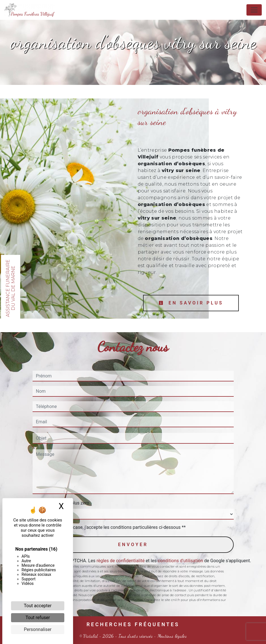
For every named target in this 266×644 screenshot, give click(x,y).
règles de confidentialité (121, 561)
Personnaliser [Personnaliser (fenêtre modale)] (38, 629)
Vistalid (91, 636)
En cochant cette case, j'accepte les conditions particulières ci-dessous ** (112, 527)
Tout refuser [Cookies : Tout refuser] (38, 618)
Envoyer (133, 545)
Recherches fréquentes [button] (133, 624)
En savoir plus (191, 303)
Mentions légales (172, 636)
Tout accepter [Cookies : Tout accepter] (38, 606)
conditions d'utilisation (180, 561)
